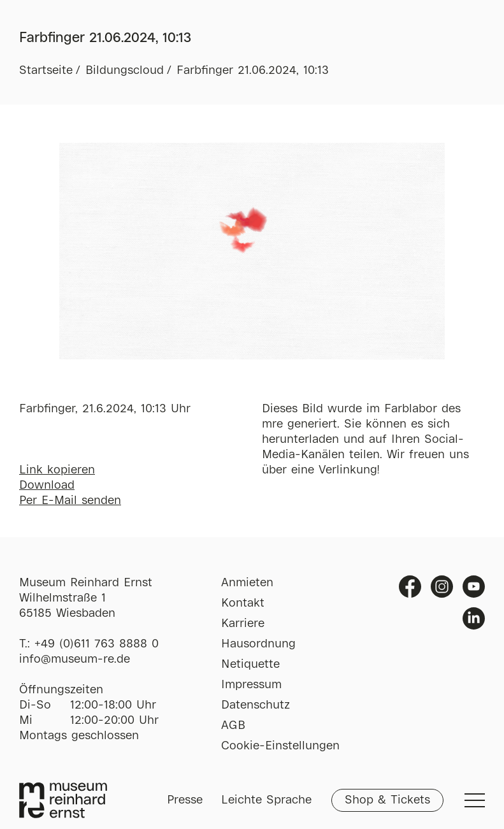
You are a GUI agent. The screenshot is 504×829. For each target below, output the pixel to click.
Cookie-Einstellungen (280, 746)
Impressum (251, 685)
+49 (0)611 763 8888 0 (97, 644)
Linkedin (474, 618)
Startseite (46, 71)
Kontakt (243, 603)
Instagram (442, 587)
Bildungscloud (125, 71)
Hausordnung (258, 644)
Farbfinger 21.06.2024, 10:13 (253, 71)
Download (47, 486)
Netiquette (250, 665)
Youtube (474, 587)
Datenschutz (256, 705)
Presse (185, 800)
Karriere (243, 624)
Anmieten (247, 583)
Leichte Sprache (266, 800)
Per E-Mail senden (70, 501)
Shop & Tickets (387, 800)
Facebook (410, 587)
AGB (233, 726)
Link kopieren (57, 470)
